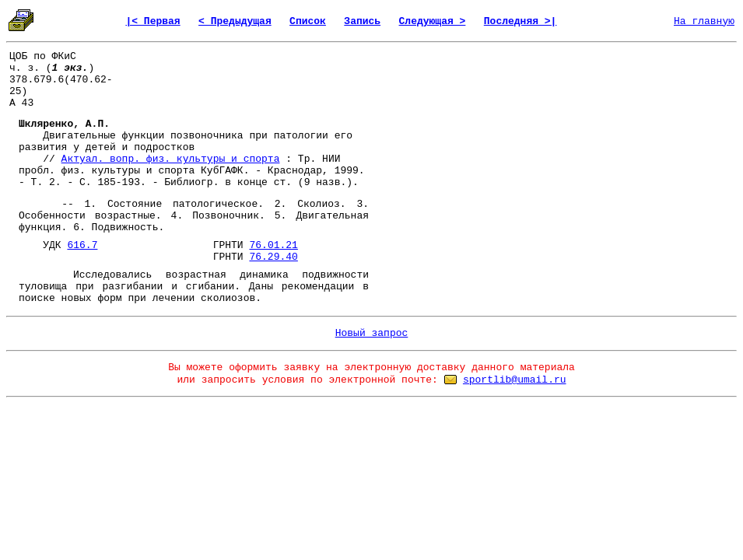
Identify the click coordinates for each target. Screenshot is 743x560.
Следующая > (433, 21)
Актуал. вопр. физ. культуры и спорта (171, 159)
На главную (704, 21)
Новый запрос (372, 333)
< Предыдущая (235, 21)
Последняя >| (520, 21)
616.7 (82, 245)
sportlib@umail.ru (515, 380)
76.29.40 (273, 257)
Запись (362, 21)
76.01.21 (273, 245)
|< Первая (152, 21)
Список (308, 21)
